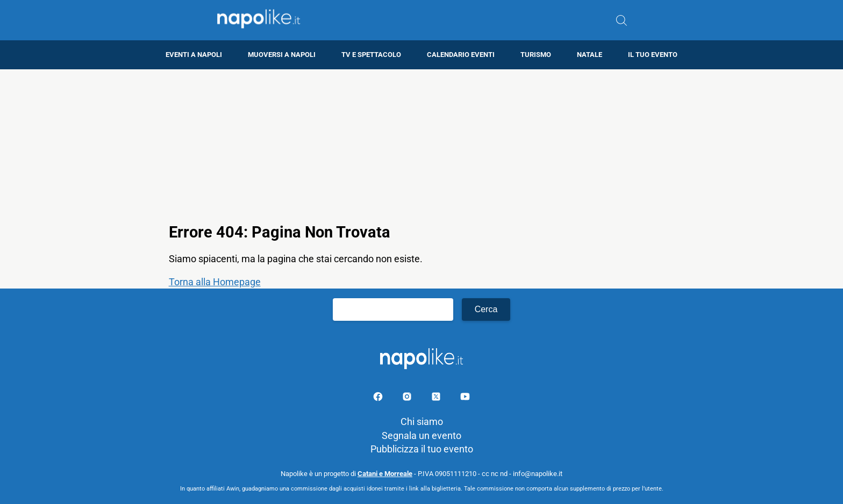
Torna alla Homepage (215, 282)
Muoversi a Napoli (282, 55)
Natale (590, 55)
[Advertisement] (421, 145)
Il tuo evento (653, 55)
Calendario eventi (461, 55)
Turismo (536, 55)
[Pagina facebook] (379, 398)
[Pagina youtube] (465, 398)
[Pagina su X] (437, 398)
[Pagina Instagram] (408, 398)
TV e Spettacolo (371, 55)
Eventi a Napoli (194, 55)
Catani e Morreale (385, 474)
